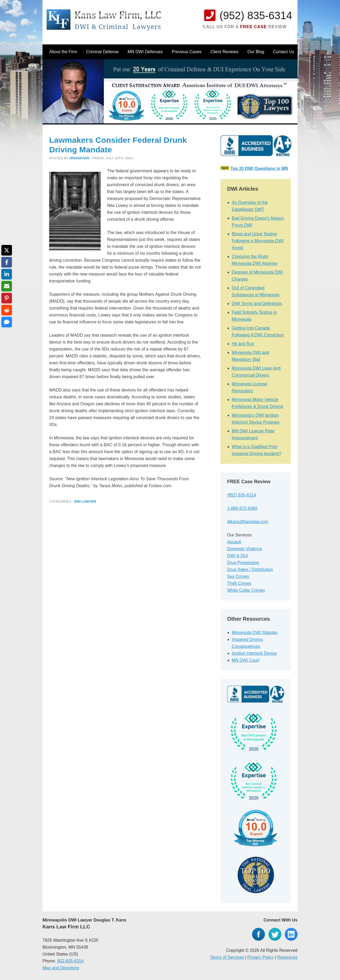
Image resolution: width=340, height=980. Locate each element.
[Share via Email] (7, 286)
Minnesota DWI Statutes (255, 633)
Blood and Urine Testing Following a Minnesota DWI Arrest (258, 241)
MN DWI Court (246, 660)
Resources (287, 957)
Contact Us (284, 52)
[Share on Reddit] (7, 310)
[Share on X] (7, 250)
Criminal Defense (102, 52)
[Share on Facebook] (7, 262)
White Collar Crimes (246, 590)
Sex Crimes (238, 576)
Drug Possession (243, 563)
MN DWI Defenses (145, 52)
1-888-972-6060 (242, 508)
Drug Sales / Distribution (250, 570)
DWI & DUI (237, 556)
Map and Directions (61, 968)
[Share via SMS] (7, 322)
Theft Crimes (239, 583)
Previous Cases (187, 52)
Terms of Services (227, 957)
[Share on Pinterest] (7, 298)
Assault (234, 542)
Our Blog (256, 52)
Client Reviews (224, 52)
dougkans (80, 158)
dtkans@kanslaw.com (248, 522)
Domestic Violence (245, 549)
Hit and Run (243, 344)
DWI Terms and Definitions (257, 304)
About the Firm (63, 52)
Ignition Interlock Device (254, 653)
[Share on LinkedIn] (7, 274)
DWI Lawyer (85, 501)
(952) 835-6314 (256, 15)
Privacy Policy (261, 957)
